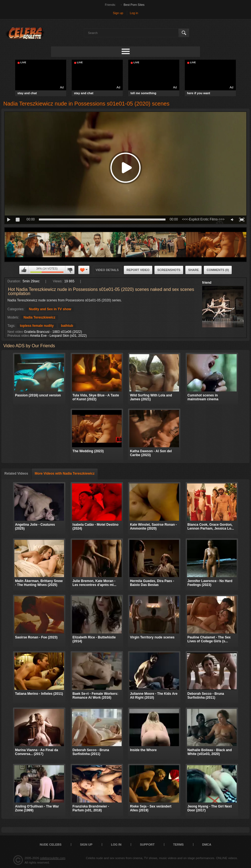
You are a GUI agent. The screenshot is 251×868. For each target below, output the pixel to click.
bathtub (67, 326)
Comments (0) (218, 270)
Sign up (118, 13)
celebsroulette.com (53, 858)
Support (147, 845)
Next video (15, 332)
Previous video (18, 336)
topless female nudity (37, 326)
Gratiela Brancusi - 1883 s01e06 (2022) (53, 332)
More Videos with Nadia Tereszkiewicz (65, 474)
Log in (134, 13)
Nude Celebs (51, 845)
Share (193, 270)
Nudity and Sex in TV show (50, 309)
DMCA (207, 845)
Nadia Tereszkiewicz (39, 317)
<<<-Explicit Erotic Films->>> (203, 219)
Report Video (138, 270)
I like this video (24, 270)
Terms (178, 845)
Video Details (107, 270)
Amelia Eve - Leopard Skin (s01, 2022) (58, 336)
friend (207, 283)
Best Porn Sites (134, 5)
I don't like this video (70, 270)
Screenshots (169, 270)
